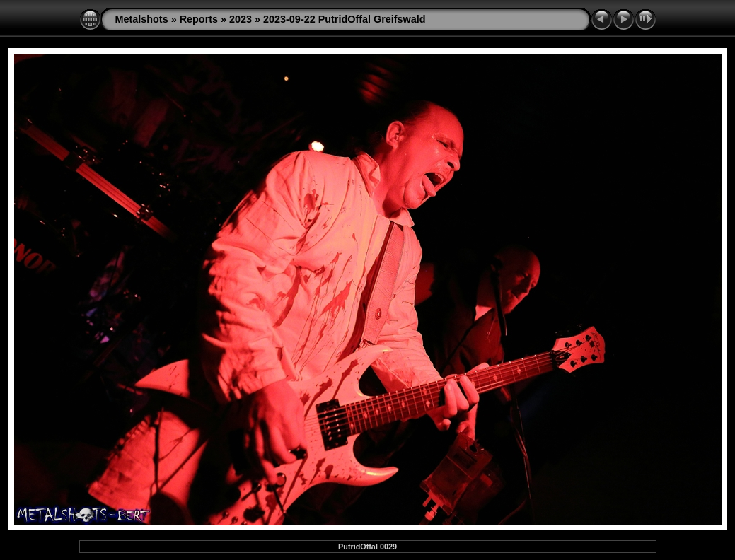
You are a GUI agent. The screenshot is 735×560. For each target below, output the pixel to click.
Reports (199, 19)
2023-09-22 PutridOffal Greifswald (345, 19)
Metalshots (142, 19)
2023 (241, 19)
